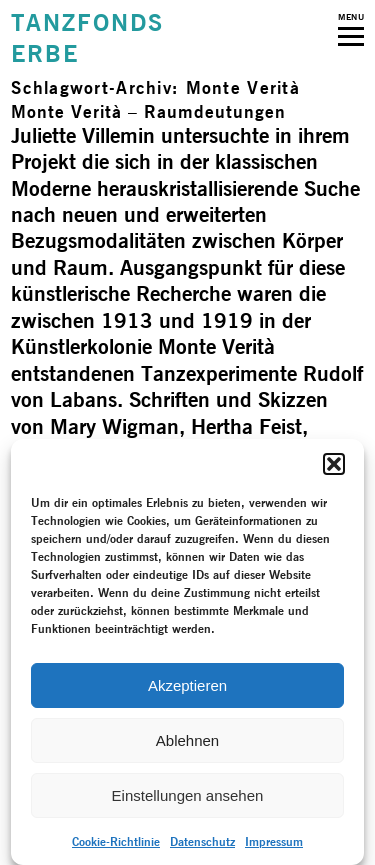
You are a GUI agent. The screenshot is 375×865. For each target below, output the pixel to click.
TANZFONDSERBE (87, 38)
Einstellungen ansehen (188, 795)
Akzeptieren (187, 685)
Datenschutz (202, 841)
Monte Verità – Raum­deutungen (148, 111)
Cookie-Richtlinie (116, 841)
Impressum (274, 841)
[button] (334, 464)
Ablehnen (187, 740)
